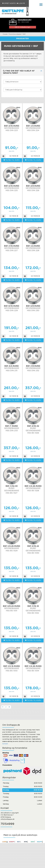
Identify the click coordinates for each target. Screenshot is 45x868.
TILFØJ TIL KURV (12, 160)
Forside (5, 34)
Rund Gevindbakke (15, 34)
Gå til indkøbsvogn (22, 27)
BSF (24, 34)
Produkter (22, 39)
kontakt (5, 744)
